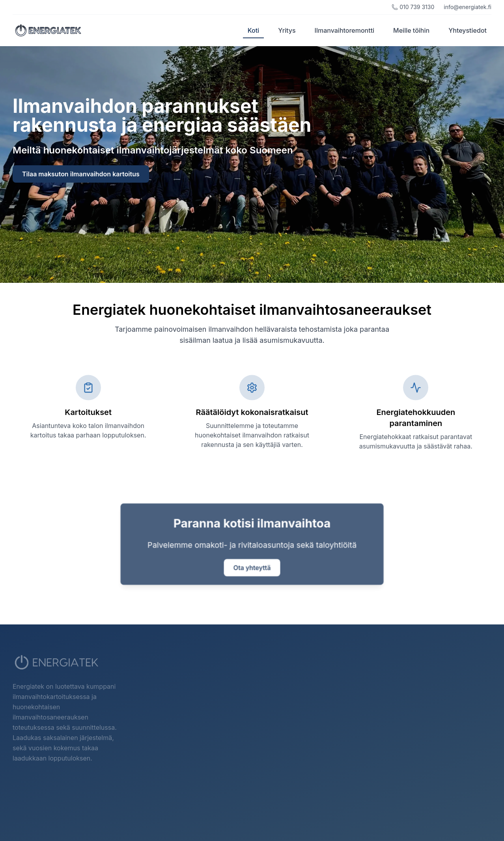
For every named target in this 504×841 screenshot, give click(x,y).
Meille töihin (411, 30)
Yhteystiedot (468, 30)
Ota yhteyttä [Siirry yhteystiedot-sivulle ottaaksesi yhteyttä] (252, 568)
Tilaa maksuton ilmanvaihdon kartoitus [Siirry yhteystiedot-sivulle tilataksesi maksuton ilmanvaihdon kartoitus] (81, 174)
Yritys (287, 30)
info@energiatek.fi (468, 7)
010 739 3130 (413, 7)
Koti (254, 32)
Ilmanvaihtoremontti (345, 30)
